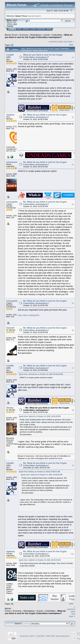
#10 (72, 554)
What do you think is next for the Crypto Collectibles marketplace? (39, 36)
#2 (73, 117)
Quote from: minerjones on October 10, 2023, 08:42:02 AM (41, 374)
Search (26, 29)
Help (19, 29)
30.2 (15, 24)
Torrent (10, 26)
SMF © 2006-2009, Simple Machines (55, 636)
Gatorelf (10, 328)
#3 (73, 165)
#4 (73, 204)
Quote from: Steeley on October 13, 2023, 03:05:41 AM (39, 472)
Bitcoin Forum (11, 35)
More (49, 29)
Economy (24, 35)
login (30, 16)
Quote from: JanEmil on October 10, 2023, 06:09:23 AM (40, 560)
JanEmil (10, 115)
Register (41, 29)
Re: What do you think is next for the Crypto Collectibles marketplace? (45, 116)
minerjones (12, 162)
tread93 (10, 55)
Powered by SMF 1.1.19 (29, 636)
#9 (73, 466)
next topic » (69, 42)
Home (12, 29)
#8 (73, 410)
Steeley (10, 408)
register (38, 16)
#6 (73, 330)
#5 (73, 303)
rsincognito (12, 202)
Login (33, 29)
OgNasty (10, 551)
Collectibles (57, 35)
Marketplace (36, 35)
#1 (73, 57)
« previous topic (56, 42)
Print (71, 45)
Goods (47, 35)
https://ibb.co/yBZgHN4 (29, 315)
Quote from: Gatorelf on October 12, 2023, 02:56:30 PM (40, 416)
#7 (73, 368)
